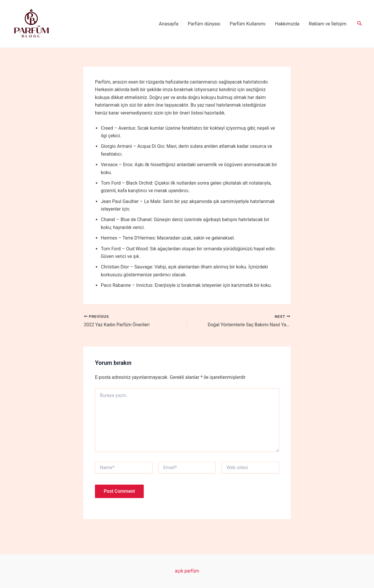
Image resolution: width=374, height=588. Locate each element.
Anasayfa (169, 24)
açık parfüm (187, 571)
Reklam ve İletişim (328, 24)
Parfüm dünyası (204, 24)
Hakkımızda (287, 24)
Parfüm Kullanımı (248, 24)
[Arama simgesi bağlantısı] (360, 24)
